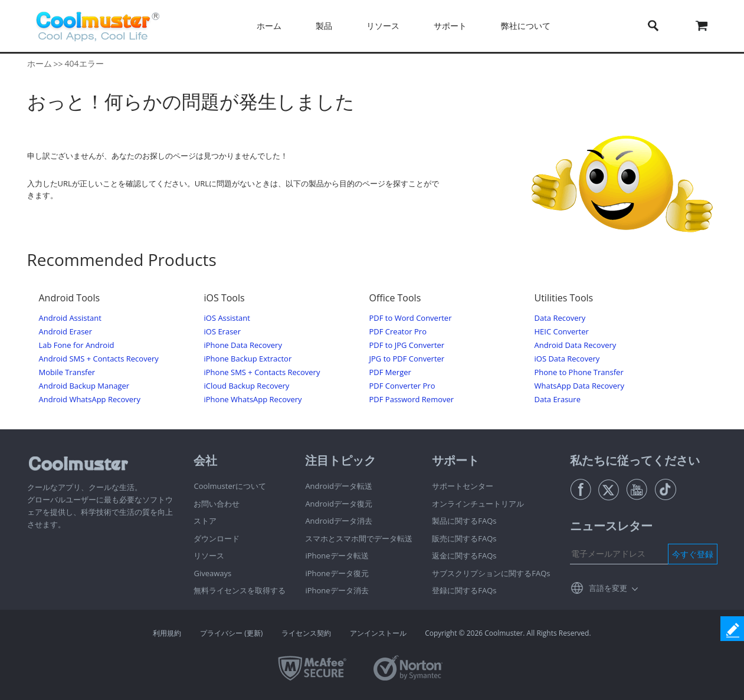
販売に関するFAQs (464, 538)
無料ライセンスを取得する (240, 590)
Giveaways (212, 573)
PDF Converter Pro (402, 386)
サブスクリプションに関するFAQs (491, 573)
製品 (324, 26)
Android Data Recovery (576, 345)
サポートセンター (463, 486)
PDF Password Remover (412, 400)
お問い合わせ (217, 504)
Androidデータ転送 (339, 486)
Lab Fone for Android (77, 345)
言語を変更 (608, 588)
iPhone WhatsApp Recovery (253, 400)
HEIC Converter (562, 332)
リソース (383, 26)
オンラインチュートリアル (478, 504)
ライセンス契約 (306, 633)
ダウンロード (217, 538)
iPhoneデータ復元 (337, 573)
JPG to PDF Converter (407, 359)
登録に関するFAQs (464, 590)
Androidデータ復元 (339, 504)
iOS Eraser (222, 332)
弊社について (526, 26)
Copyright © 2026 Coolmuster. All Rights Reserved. (508, 633)
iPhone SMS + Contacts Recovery (262, 372)
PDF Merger (390, 372)
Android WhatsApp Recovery (90, 400)
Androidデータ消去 (339, 521)
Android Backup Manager (84, 386)
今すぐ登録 (693, 554)
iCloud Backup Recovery (247, 386)
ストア (205, 521)
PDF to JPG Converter (407, 345)
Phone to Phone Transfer (579, 372)
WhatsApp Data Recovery (579, 386)
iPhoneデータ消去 (337, 590)
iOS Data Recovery (567, 359)
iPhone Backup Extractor (248, 359)
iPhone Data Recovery (243, 345)
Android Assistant (70, 318)
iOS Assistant (227, 318)
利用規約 (167, 633)
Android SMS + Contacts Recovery (99, 359)
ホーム (269, 26)
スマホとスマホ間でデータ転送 (359, 538)
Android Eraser (65, 332)
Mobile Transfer (67, 372)
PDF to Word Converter (411, 318)
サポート (450, 26)
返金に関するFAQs (464, 556)
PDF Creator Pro (398, 332)
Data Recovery (560, 318)
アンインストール (378, 633)
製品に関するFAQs (464, 521)
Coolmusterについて (230, 486)
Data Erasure (558, 400)
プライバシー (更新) (231, 633)
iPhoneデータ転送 (337, 556)
